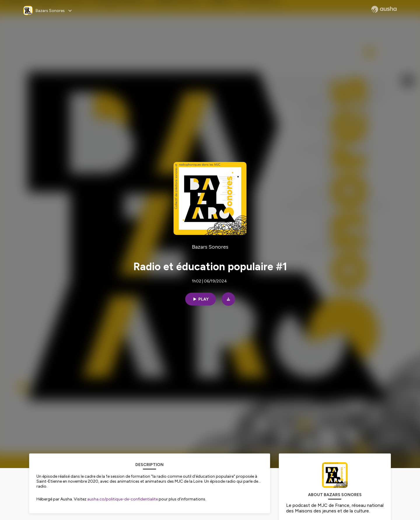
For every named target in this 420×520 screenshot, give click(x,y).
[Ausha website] (384, 9)
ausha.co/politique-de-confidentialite (123, 499)
